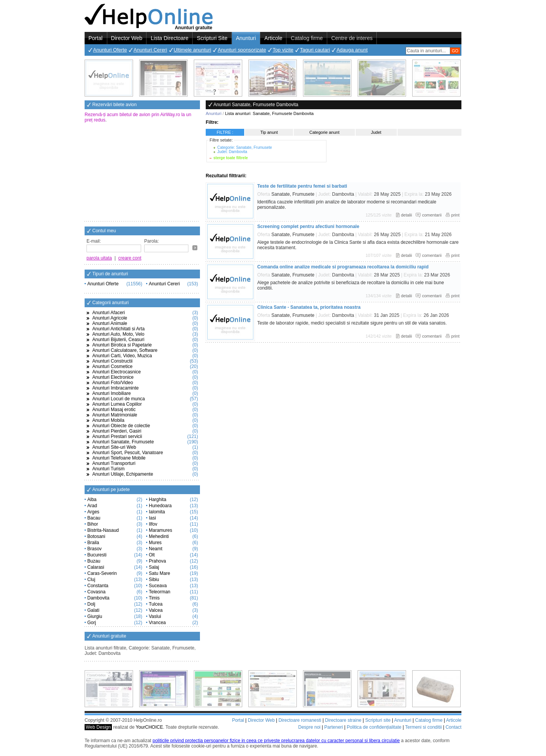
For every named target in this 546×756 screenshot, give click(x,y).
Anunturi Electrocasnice (117, 372)
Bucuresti (97, 555)
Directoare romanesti (300, 720)
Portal (96, 38)
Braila (93, 543)
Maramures (161, 530)
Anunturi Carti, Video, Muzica (122, 356)
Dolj (91, 604)
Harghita (157, 500)
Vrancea (157, 623)
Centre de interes (352, 38)
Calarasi (96, 567)
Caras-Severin (102, 573)
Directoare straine (343, 720)
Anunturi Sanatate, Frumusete (123, 442)
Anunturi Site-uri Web (114, 447)
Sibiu (154, 579)
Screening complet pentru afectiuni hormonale (308, 226)
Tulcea (156, 604)
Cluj (91, 579)
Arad (92, 506)
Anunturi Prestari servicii (117, 436)
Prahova (157, 561)
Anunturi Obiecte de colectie (121, 426)
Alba (92, 500)
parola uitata (99, 258)
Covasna (96, 592)
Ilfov (153, 524)
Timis (154, 598)
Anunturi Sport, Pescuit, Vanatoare (128, 453)
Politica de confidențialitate (374, 727)
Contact (454, 727)
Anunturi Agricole (110, 318)
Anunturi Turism (108, 469)
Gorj (92, 623)
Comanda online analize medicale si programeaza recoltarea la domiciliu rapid (343, 267)
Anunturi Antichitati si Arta (118, 329)
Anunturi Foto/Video (113, 383)
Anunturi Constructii (112, 361)
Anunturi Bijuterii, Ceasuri (118, 340)
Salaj (154, 567)
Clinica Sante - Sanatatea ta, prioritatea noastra (309, 307)
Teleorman (160, 592)
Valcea (156, 610)
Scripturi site (378, 720)
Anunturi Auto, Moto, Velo (118, 334)
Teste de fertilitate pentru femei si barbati (302, 186)
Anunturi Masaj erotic (114, 410)
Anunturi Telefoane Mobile (119, 458)
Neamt (156, 549)
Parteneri (334, 727)
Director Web (127, 38)
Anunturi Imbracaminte (116, 388)
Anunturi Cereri (150, 50)
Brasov (94, 549)
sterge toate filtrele (231, 158)
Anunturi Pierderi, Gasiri (117, 431)
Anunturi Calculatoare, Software (125, 350)
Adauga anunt (352, 50)
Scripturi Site (212, 38)
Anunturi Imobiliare (112, 393)
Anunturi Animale (110, 323)
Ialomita (157, 512)
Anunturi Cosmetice (112, 366)
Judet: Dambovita (232, 152)
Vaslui (155, 616)
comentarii (432, 215)
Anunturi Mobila (108, 420)
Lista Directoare (170, 38)
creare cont (130, 258)
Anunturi (246, 38)
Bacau (94, 518)
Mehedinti (159, 536)
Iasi (152, 518)
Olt (152, 555)
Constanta (98, 586)
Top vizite (283, 50)
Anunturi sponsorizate (242, 50)
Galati (93, 610)
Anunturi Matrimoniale (115, 415)
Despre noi (309, 727)
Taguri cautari (315, 50)
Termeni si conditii (423, 727)
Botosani (96, 536)
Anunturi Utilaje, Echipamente (123, 474)
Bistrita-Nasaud (103, 530)
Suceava (158, 586)
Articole (274, 38)
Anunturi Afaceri (109, 313)
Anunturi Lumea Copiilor (117, 404)
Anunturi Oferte (110, 50)
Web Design (98, 727)
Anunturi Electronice (113, 377)
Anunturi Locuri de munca (119, 399)
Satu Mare (159, 573)
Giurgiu (95, 616)
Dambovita (98, 598)
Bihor (93, 524)
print (455, 215)
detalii (407, 215)
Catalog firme (307, 38)
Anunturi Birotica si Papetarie (122, 345)
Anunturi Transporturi (114, 463)
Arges (93, 512)
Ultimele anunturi (193, 50)
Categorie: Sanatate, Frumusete (245, 147)
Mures (155, 543)
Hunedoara (160, 506)
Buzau (94, 561)
